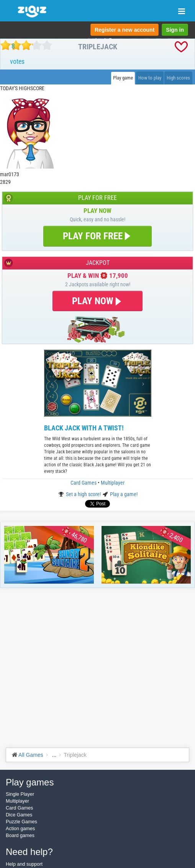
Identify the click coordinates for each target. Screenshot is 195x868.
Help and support (24, 864)
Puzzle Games (21, 822)
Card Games (84, 483)
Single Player (20, 794)
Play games (30, 782)
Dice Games (19, 815)
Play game (123, 78)
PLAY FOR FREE (97, 236)
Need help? (29, 852)
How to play (150, 78)
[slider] (26, 45)
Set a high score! (84, 494)
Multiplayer (113, 483)
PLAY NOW (97, 301)
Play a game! (124, 494)
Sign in (175, 30)
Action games (20, 829)
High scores (178, 78)
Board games (20, 836)
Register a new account (125, 30)
